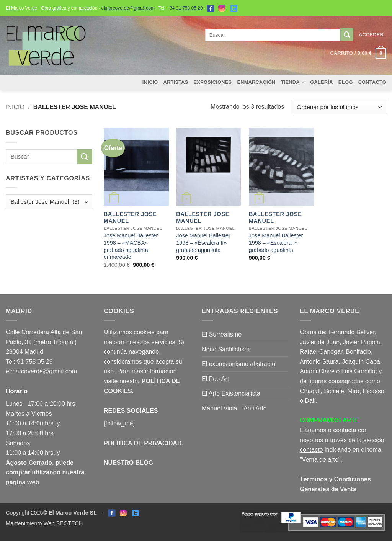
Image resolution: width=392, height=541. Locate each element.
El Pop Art (215, 379)
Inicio (150, 82)
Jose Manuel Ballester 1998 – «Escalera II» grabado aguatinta (203, 243)
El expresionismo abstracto (238, 364)
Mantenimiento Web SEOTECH (44, 523)
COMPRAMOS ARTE (329, 420)
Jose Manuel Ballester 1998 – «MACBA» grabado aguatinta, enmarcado (131, 246)
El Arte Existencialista (231, 393)
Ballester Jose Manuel (130, 218)
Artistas (176, 82)
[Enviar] (347, 35)
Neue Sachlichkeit (226, 349)
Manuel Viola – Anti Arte (234, 408)
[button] (371, 35)
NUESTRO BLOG (128, 463)
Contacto (372, 82)
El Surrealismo (222, 334)
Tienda (293, 83)
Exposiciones (213, 82)
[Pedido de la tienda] (339, 107)
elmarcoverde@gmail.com (128, 8)
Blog (346, 82)
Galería (321, 82)
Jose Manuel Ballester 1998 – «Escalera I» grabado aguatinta (276, 243)
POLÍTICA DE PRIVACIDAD (143, 443)
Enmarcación (256, 82)
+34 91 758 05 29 (185, 8)
